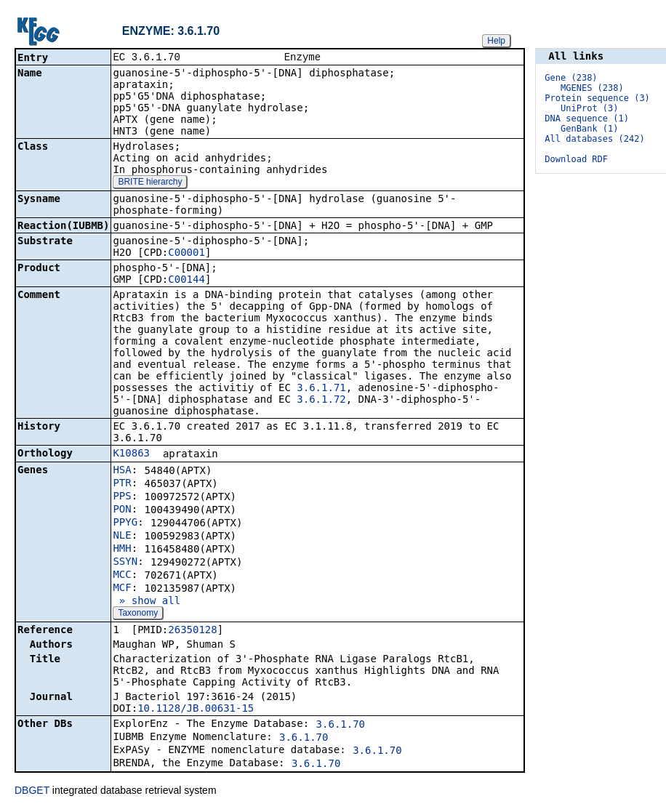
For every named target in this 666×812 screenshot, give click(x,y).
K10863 (131, 454)
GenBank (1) (589, 129)
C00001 (186, 254)
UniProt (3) (589, 108)
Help (496, 41)
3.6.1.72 (321, 401)
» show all (147, 602)
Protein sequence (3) (597, 98)
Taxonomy (138, 614)
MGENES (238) (592, 88)
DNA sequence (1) (587, 118)
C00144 (186, 281)
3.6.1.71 (321, 389)
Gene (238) (571, 78)
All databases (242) (594, 139)
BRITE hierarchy (150, 183)
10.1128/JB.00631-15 (196, 710)
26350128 (192, 631)
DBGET (32, 792)
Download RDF (576, 159)
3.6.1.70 (341, 725)
